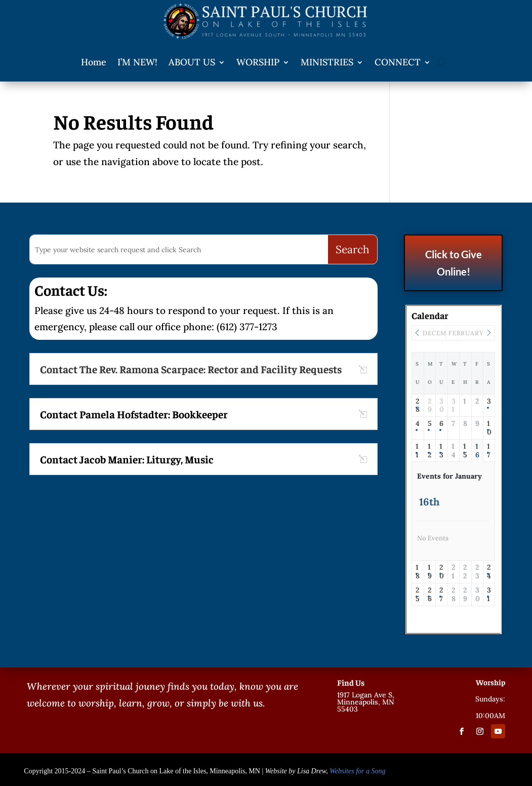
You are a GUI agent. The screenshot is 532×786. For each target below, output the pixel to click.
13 (441, 451)
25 (418, 595)
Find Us (351, 682)
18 (418, 572)
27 (441, 595)
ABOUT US (192, 62)
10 (489, 428)
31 (489, 595)
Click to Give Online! (454, 263)
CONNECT (398, 62)
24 (489, 572)
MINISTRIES (327, 62)
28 (418, 406)
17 (489, 451)
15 (465, 451)
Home (94, 62)
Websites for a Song (357, 771)
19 (430, 572)
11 (417, 451)
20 (442, 572)
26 (430, 595)
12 (429, 451)
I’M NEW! (137, 62)
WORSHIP (258, 62)
